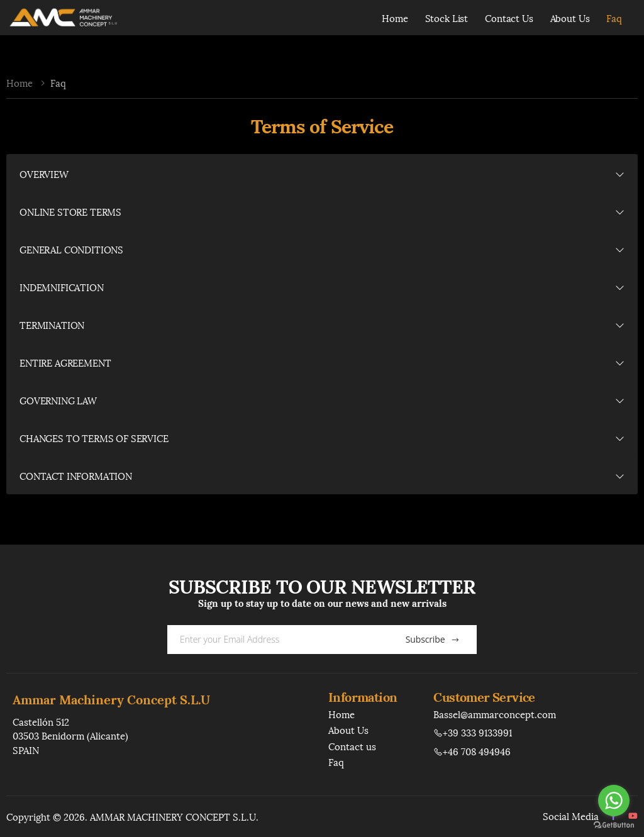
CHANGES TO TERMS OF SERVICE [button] (94, 438)
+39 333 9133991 (473, 732)
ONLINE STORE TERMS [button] (70, 211)
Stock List (447, 18)
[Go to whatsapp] (614, 801)
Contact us (352, 746)
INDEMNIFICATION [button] (62, 287)
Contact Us (509, 18)
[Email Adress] (275, 640)
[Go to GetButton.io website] (614, 824)
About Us (570, 18)
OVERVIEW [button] (44, 174)
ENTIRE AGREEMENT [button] (65, 362)
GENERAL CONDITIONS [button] (71, 249)
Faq (614, 18)
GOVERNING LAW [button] (58, 400)
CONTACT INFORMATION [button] (76, 475)
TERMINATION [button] (52, 324)
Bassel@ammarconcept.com (495, 714)
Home (395, 18)
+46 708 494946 (472, 751)
